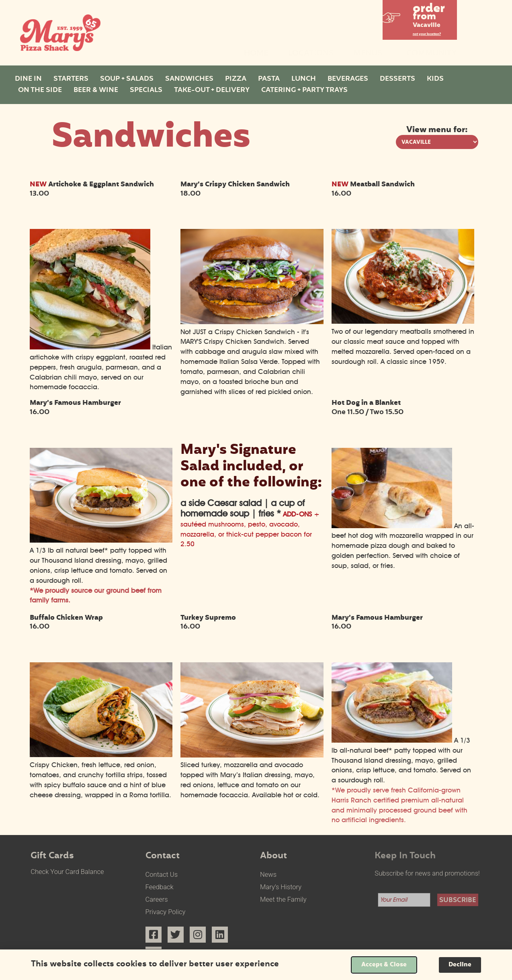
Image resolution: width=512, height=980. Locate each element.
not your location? (427, 34)
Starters (71, 79)
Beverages (348, 79)
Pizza (236, 79)
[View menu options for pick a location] (437, 142)
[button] (420, 17)
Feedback (160, 887)
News (268, 875)
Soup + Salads (127, 79)
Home (256, 54)
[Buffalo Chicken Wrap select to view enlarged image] (101, 755)
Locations (311, 54)
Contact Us (162, 875)
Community (432, 54)
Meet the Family (283, 899)
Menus (370, 54)
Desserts (397, 79)
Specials (146, 90)
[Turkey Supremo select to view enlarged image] (252, 755)
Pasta (269, 79)
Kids (435, 79)
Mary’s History (281, 887)
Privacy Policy (166, 912)
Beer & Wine (96, 90)
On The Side (40, 90)
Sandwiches (189, 79)
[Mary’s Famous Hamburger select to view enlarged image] (101, 540)
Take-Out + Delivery (212, 90)
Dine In (28, 79)
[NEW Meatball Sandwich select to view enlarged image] (403, 321)
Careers (157, 899)
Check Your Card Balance (67, 872)
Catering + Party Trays (304, 90)
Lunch (304, 79)
